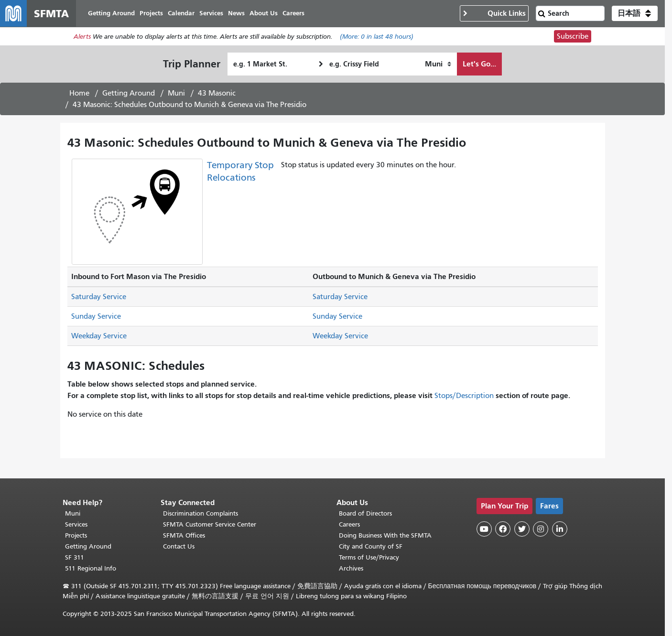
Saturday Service (99, 297)
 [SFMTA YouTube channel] (484, 529)
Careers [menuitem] (293, 13)
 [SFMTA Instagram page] (541, 529)
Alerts (82, 37)
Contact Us (179, 546)
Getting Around (129, 93)
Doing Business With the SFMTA (385, 535)
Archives (351, 568)
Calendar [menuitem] (181, 13)
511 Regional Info (91, 568)
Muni (176, 93)
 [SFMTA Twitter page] (522, 529)
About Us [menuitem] (264, 13)
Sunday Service (96, 316)
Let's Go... (479, 64)
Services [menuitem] (211, 13)
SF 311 (75, 557)
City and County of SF (371, 546)
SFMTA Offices (184, 535)
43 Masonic (217, 93)
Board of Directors (365, 513)
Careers (349, 524)
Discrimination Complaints (201, 513)
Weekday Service (99, 336)
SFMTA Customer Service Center (210, 524)
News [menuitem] (236, 13)
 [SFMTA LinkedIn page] (560, 529)
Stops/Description (464, 396)
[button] (635, 13)
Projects (76, 535)
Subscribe (573, 36)
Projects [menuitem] (151, 13)
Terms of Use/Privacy (369, 557)
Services (76, 524)
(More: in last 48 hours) (377, 37)
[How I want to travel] (438, 64)
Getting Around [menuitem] (111, 13)
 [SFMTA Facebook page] (503, 529)
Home (79, 93)
